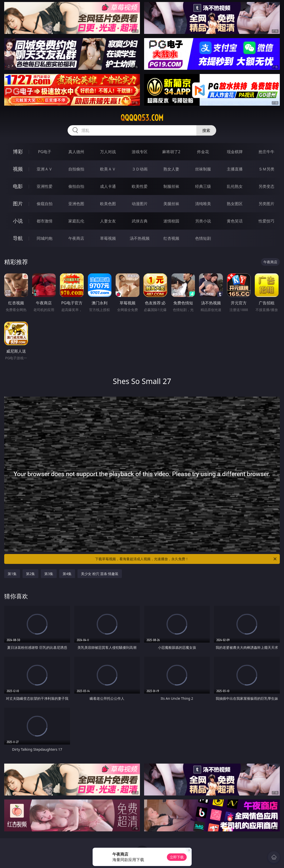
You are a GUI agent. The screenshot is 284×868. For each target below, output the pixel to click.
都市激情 (45, 221)
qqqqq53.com (142, 118)
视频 (18, 169)
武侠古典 (140, 221)
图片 (18, 204)
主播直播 (235, 169)
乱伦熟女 (235, 186)
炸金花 (203, 152)
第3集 (49, 574)
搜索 (206, 130)
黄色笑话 (235, 221)
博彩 (18, 152)
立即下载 (177, 857)
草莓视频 (108, 238)
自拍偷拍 (76, 169)
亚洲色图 (76, 204)
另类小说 (203, 221)
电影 (18, 186)
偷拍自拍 (76, 186)
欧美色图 (108, 204)
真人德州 (76, 152)
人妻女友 (108, 221)
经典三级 (203, 186)
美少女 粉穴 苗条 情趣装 (100, 574)
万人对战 (108, 152)
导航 (18, 238)
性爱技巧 (266, 221)
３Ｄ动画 (140, 169)
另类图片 (266, 204)
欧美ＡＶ (108, 169)
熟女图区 (235, 204)
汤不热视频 (140, 238)
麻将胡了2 (171, 152)
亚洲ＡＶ (45, 169)
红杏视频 (171, 238)
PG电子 (45, 152)
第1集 (12, 574)
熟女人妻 (171, 169)
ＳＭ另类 (266, 169)
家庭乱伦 (76, 221)
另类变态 (266, 186)
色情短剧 (203, 238)
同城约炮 (45, 238)
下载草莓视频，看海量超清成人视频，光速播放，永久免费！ (186, 559)
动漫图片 (140, 204)
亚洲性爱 (45, 186)
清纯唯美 (203, 204)
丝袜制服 (203, 169)
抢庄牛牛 (266, 152)
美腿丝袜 (171, 204)
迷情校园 (171, 221)
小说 (18, 221)
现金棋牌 (235, 152)
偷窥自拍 (45, 204)
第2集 (30, 574)
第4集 (67, 574)
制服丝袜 (171, 186)
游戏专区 (140, 152)
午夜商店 (76, 238)
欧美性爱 (140, 186)
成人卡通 (108, 186)
